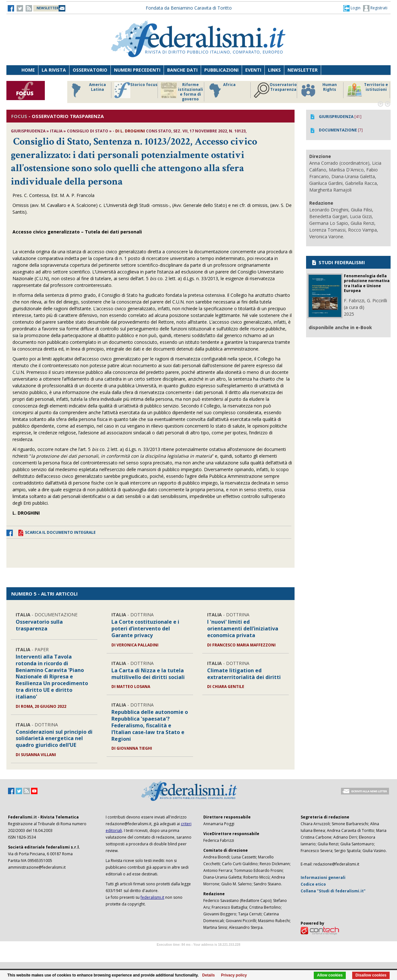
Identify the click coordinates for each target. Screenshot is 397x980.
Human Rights (318, 90)
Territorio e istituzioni (367, 90)
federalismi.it (152, 897)
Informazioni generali (323, 877)
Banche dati (182, 70)
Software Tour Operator (199, 952)
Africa (221, 90)
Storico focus (136, 90)
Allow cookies (330, 975)
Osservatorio (90, 70)
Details (209, 975)
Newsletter (303, 70)
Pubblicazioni (221, 70)
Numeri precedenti (137, 70)
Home (28, 70)
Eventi (253, 70)
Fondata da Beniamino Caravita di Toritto (189, 8)
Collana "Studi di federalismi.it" (333, 891)
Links (274, 70)
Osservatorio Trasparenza (275, 90)
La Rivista (54, 70)
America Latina (87, 90)
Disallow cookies (371, 975)
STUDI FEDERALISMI (338, 262)
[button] (352, 8)
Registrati (375, 8)
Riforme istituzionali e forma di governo (182, 92)
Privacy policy (234, 975)
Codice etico (313, 884)
